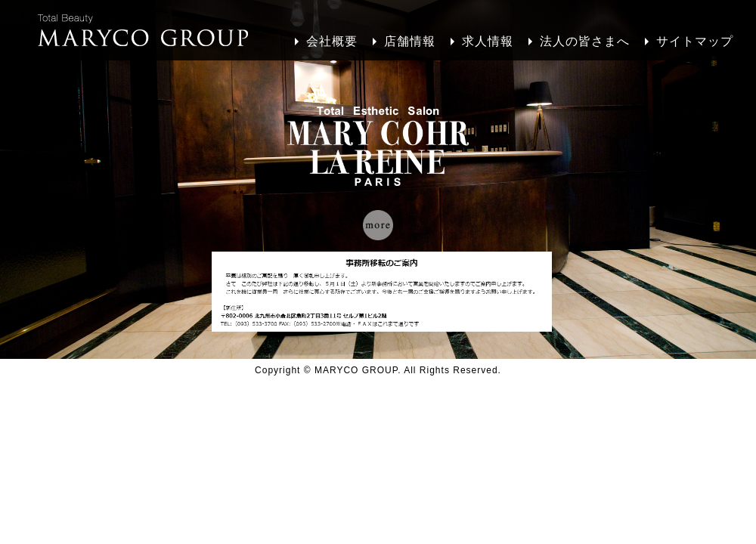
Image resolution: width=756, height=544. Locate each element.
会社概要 (332, 41)
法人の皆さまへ (585, 41)
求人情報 (488, 41)
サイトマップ (695, 41)
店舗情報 (410, 41)
